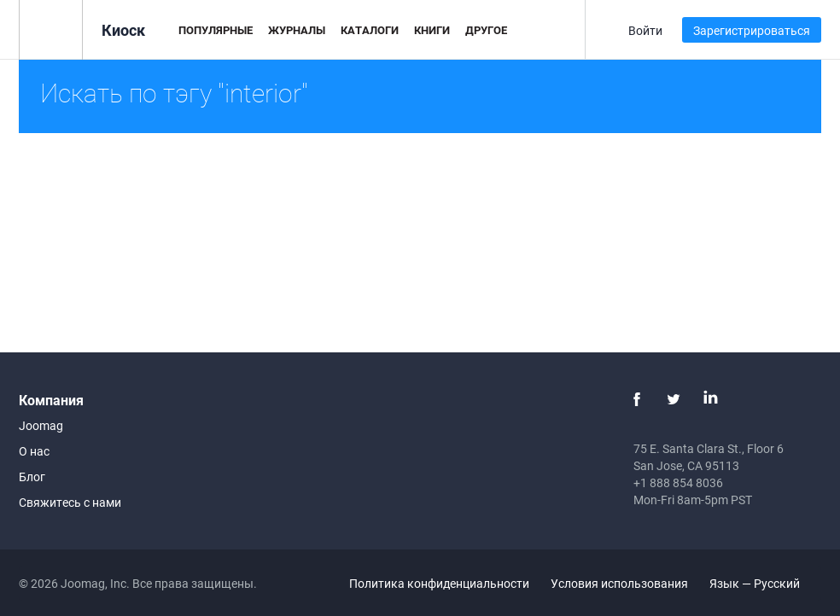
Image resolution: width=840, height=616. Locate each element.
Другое (486, 30)
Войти (645, 30)
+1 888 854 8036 (678, 482)
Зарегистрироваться (752, 30)
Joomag (41, 425)
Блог (32, 477)
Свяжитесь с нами (70, 502)
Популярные (216, 30)
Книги (432, 30)
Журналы (297, 30)
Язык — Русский (764, 583)
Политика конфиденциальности (439, 583)
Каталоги (370, 30)
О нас (34, 451)
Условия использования (619, 583)
